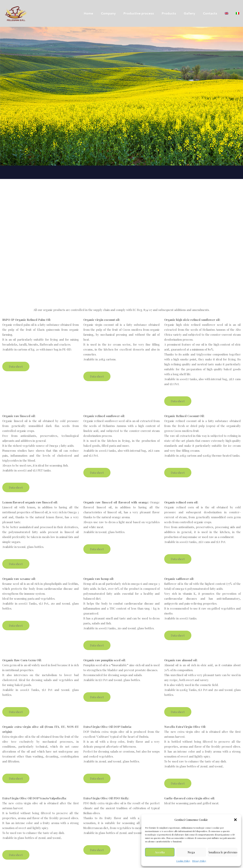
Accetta (160, 852)
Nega (191, 852)
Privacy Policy (199, 861)
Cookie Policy (183, 861)
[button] (235, 820)
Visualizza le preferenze (223, 852)
